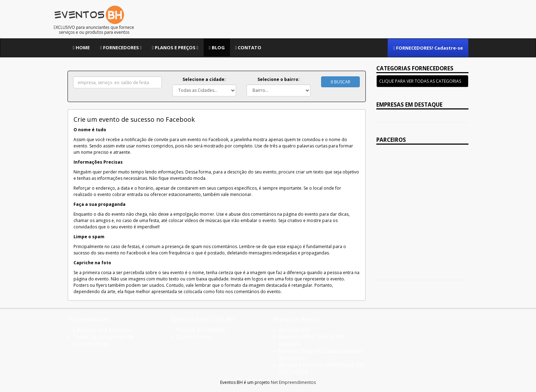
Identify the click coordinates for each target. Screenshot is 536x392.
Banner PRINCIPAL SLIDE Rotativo (312, 340)
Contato (248, 48)
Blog (217, 48)
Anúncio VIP (294, 330)
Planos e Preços (175, 48)
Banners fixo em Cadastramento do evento (321, 354)
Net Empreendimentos (293, 382)
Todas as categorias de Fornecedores (103, 340)
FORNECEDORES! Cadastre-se (428, 48)
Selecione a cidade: (204, 79)
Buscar (340, 82)
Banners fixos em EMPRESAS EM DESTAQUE (321, 368)
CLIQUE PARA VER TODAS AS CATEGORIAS (420, 81)
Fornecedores (121, 48)
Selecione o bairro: (279, 79)
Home (81, 48)
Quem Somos (193, 337)
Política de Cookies (200, 330)
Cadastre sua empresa (102, 330)
